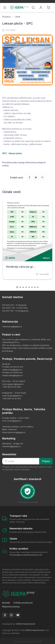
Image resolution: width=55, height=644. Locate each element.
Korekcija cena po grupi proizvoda (29, 267)
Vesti (18, 17)
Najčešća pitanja (11, 607)
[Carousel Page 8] (38, 287)
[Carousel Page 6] (32, 287)
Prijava (46, 461)
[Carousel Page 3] (23, 287)
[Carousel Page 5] (29, 287)
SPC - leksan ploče (12, 153)
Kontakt (6, 603)
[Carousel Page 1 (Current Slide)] (17, 287)
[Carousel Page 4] (26, 287)
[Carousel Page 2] (20, 287)
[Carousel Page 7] (35, 287)
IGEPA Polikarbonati (26, 624)
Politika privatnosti (23, 603)
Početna (6, 17)
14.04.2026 (42, 274)
